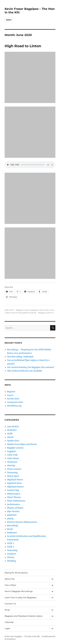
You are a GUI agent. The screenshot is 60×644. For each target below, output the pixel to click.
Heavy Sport (13, 476)
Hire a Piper (10, 585)
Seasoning (12, 550)
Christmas (12, 462)
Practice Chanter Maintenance (22, 522)
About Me (10, 579)
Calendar (9, 622)
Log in (10, 395)
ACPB (10, 434)
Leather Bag (13, 490)
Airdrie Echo (13, 441)
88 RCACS (12, 430)
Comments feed (15, 402)
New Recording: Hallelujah (20, 357)
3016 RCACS (13, 427)
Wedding (12, 561)
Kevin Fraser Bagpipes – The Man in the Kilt (22, 636)
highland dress (14, 483)
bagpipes (34, 310)
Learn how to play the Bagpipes (20, 597)
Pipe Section (13, 511)
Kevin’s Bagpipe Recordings (19, 591)
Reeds (10, 529)
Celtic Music (44, 310)
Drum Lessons (14, 469)
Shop (7, 610)
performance (13, 504)
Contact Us (10, 604)
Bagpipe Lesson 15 (46, 313)
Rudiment (12, 533)
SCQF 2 (11, 543)
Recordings (13, 525)
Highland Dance (15, 480)
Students (12, 554)
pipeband (26, 313)
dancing (11, 465)
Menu (9, 20)
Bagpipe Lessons (23, 310)
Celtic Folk (12, 455)
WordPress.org (14, 406)
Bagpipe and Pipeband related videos (23, 616)
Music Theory (14, 497)
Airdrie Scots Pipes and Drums (22, 444)
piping (33, 313)
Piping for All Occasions (16, 573)
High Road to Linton (23, 46)
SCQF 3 (11, 547)
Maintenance (14, 494)
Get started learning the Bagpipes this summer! (31, 367)
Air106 (10, 437)
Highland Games (15, 487)
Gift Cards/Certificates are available (25, 371)
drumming (16, 313)
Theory (11, 557)
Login (7, 628)
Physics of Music (15, 508)
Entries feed (13, 399)
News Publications (16, 501)
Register (11, 392)
